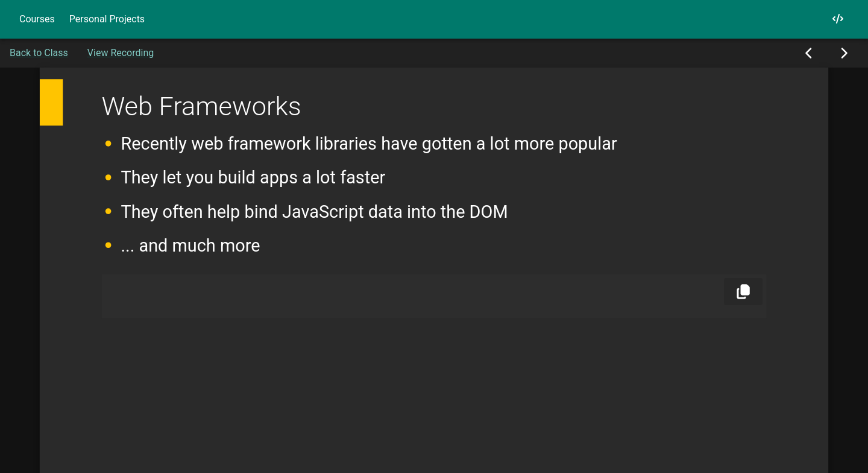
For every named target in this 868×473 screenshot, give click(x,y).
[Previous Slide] (809, 53)
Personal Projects (107, 19)
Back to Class (39, 53)
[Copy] (743, 291)
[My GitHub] (838, 19)
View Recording (121, 53)
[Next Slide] (844, 53)
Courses (37, 19)
